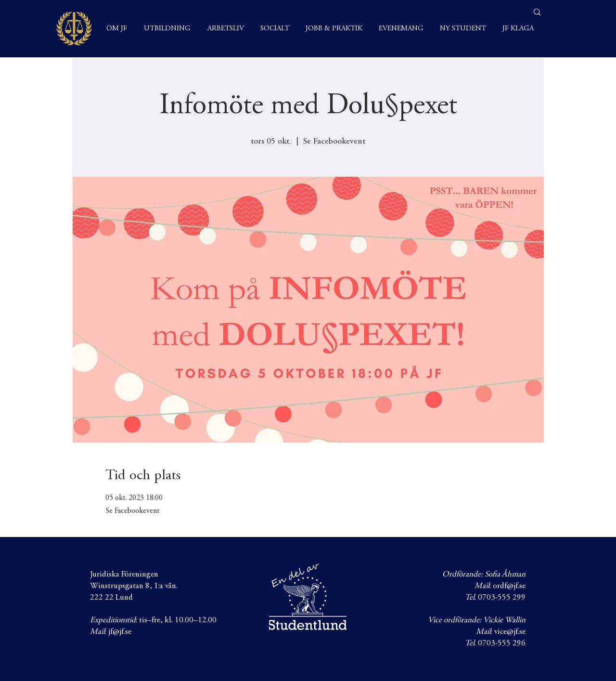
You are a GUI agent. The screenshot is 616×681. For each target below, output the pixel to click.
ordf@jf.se (509, 586)
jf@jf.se (120, 632)
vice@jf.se (510, 632)
